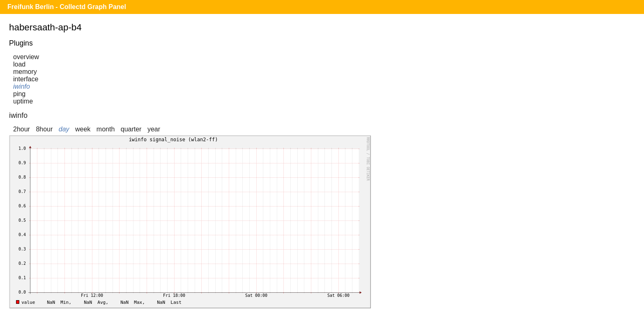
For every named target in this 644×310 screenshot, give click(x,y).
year (154, 129)
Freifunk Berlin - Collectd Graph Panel (67, 7)
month (106, 129)
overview (26, 57)
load (19, 64)
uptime (23, 101)
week (83, 129)
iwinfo (22, 86)
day (64, 129)
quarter (131, 129)
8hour (44, 129)
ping (19, 94)
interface (26, 79)
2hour (22, 129)
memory (25, 72)
